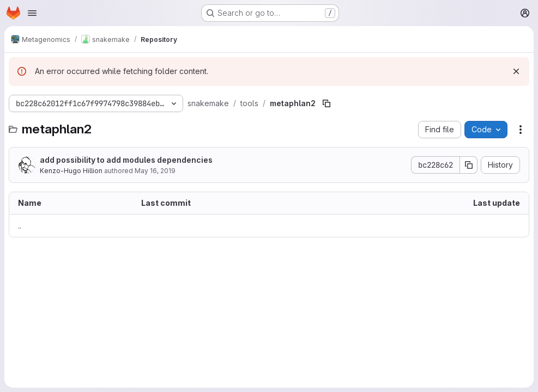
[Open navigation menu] (32, 13)
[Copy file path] (327, 103)
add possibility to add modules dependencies (126, 160)
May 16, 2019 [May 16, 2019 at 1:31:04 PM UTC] (155, 171)
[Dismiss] (516, 71)
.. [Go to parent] (20, 226)
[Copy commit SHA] (469, 165)
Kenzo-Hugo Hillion (71, 171)
